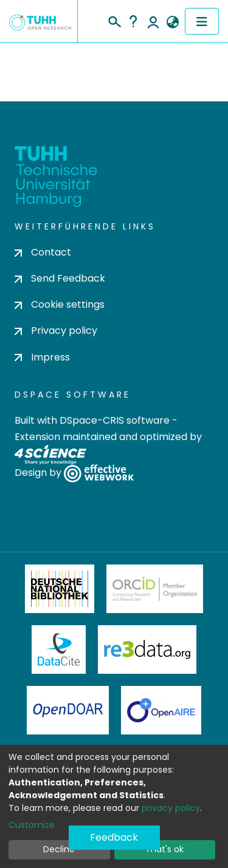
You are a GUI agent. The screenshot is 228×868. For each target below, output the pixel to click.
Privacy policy (56, 331)
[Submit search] (114, 20)
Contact (43, 252)
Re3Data (147, 649)
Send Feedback (60, 278)
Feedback (114, 837)
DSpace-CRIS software (115, 420)
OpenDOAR (68, 710)
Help (133, 21)
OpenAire (161, 710)
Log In (153, 21)
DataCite (59, 649)
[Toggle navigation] (202, 21)
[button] (172, 22)
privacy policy (171, 808)
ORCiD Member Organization (155, 589)
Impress (42, 357)
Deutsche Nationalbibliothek (60, 589)
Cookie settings (60, 304)
